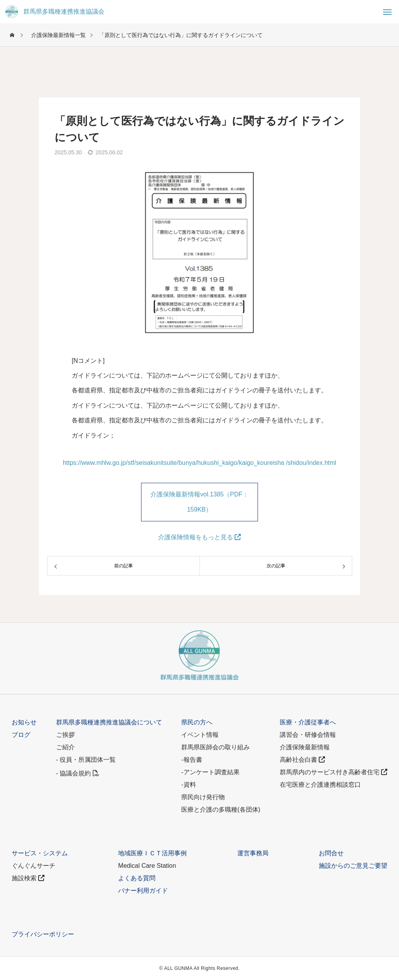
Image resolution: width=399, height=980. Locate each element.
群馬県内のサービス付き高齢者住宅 (334, 772)
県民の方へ (197, 722)
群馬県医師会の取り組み (215, 747)
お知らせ (24, 722)
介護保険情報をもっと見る (199, 537)
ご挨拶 (65, 735)
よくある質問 (137, 878)
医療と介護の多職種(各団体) (221, 810)
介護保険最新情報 (305, 747)
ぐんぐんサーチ (34, 866)
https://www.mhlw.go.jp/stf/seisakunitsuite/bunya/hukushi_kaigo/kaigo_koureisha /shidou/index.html (199, 463)
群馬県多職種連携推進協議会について (109, 722)
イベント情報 (200, 735)
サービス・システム (40, 853)
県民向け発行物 (203, 797)
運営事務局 (253, 853)
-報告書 (192, 760)
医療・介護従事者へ (308, 722)
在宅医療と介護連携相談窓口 (320, 785)
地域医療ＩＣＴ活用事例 (152, 853)
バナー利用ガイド (143, 891)
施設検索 (28, 878)
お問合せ (331, 853)
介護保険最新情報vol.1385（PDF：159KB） (200, 502)
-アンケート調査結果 (210, 772)
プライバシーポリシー (43, 934)
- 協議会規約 (78, 773)
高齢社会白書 (302, 760)
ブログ (21, 735)
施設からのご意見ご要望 (353, 866)
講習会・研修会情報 (308, 735)
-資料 (188, 785)
